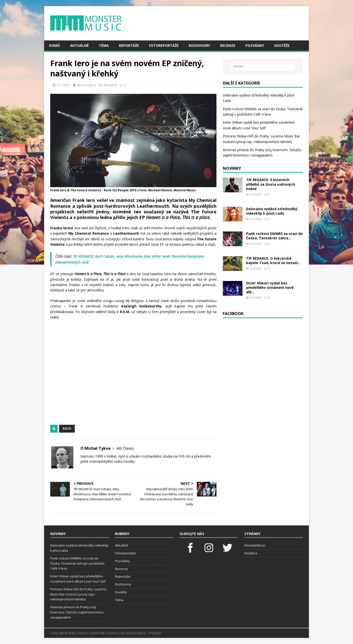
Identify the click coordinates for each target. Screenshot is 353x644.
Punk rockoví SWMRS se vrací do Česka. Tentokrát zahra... (274, 236)
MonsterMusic (255, 545)
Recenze (228, 45)
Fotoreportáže (164, 45)
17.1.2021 (63, 85)
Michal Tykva (86, 85)
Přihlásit (155, 633)
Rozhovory (199, 45)
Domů (55, 45)
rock (67, 429)
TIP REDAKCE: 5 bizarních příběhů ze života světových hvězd (271, 184)
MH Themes (109, 633)
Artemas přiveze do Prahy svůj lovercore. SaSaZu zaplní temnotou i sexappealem (77, 612)
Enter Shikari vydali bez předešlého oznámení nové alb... (270, 287)
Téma (104, 45)
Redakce (251, 553)
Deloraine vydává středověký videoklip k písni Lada (272, 211)
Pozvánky (255, 45)
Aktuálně (79, 45)
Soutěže (282, 45)
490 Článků (125, 448)
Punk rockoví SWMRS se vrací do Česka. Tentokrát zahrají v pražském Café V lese (77, 563)
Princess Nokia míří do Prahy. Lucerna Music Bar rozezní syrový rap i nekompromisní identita (78, 594)
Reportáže (129, 45)
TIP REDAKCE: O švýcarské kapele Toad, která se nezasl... (273, 261)
